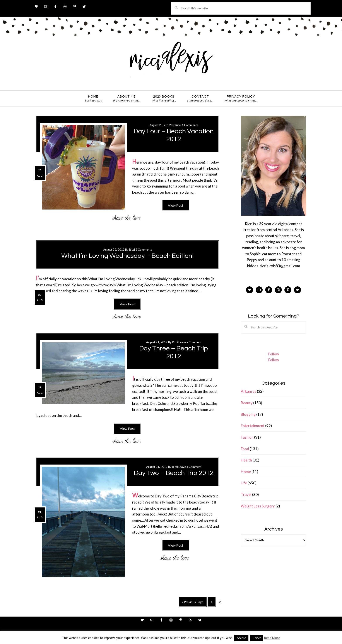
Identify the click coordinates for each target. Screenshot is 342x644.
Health (246, 460)
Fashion (247, 437)
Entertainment (253, 426)
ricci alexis (171, 62)
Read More (272, 638)
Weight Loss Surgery (258, 506)
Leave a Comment (190, 342)
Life (244, 483)
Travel (246, 494)
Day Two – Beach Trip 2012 (174, 473)
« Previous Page (193, 603)
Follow (274, 354)
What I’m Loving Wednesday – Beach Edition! (127, 256)
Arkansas (249, 391)
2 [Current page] (221, 603)
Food (245, 449)
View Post (176, 205)
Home (246, 472)
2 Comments (144, 250)
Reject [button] (257, 638)
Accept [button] (241, 638)
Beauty (247, 403)
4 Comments (190, 125)
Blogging (248, 414)
